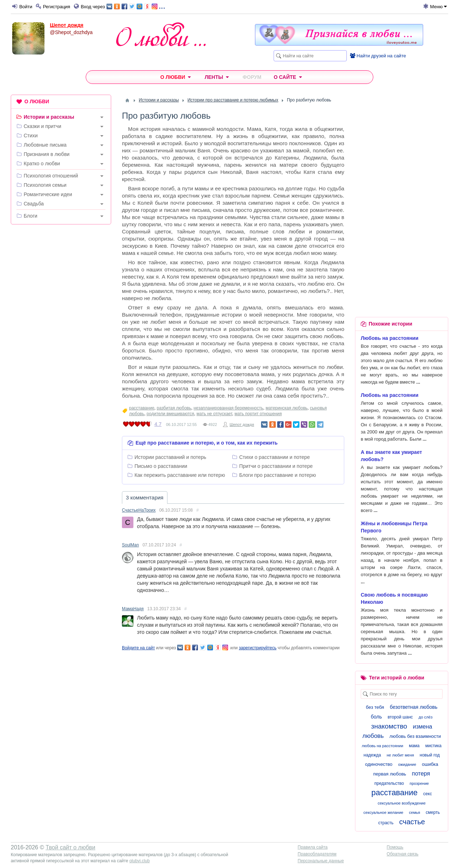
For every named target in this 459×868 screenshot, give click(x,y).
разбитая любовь (174, 408)
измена (422, 727)
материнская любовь (287, 408)
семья (415, 812)
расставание (142, 408)
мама (414, 746)
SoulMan (130, 545)
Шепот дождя (67, 25)
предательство (389, 783)
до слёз (425, 717)
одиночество (379, 764)
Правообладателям (317, 854)
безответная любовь (414, 707)
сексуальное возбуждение (402, 803)
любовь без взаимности (415, 736)
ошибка (430, 764)
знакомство (389, 726)
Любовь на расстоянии (390, 338)
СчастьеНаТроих (139, 510)
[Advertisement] (61, 339)
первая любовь (390, 774)
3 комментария (145, 497)
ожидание (407, 764)
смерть (433, 812)
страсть (386, 823)
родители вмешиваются (170, 414)
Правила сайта (313, 847)
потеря (421, 774)
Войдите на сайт (138, 648)
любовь (373, 736)
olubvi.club (140, 861)
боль (376, 717)
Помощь (395, 847)
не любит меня (400, 755)
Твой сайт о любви (70, 847)
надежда (372, 755)
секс (427, 794)
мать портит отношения (258, 414)
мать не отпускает (214, 414)
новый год (430, 755)
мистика (433, 746)
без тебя (375, 707)
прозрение (419, 783)
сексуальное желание (384, 812)
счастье (412, 822)
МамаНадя (133, 609)
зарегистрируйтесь (258, 648)
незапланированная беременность (228, 408)
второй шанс (400, 717)
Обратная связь (402, 854)
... (136, 6)
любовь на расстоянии (383, 746)
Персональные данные (321, 861)
